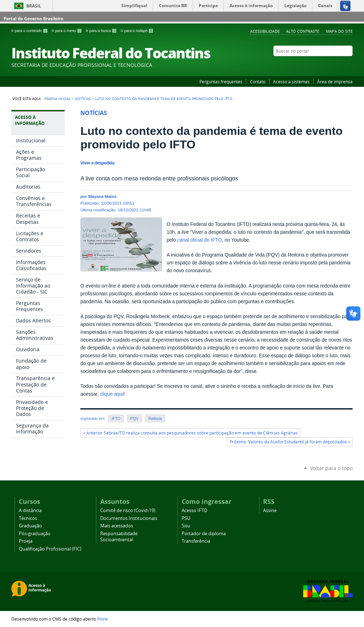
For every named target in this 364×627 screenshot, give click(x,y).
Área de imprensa (335, 81)
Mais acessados (117, 526)
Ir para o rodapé (137, 31)
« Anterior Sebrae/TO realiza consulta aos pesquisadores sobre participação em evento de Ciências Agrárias (191, 433)
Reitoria (155, 418)
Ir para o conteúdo (30, 31)
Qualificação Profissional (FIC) (50, 549)
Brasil (34, 6)
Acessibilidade (265, 31)
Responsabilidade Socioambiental (119, 537)
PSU (186, 518)
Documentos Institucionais (129, 518)
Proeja (26, 541)
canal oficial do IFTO (200, 240)
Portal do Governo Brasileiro (33, 19)
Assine (270, 510)
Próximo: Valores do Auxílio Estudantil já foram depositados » (290, 442)
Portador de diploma (204, 534)
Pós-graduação (35, 534)
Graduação (30, 526)
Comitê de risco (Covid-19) (128, 510)
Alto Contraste (303, 31)
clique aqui (112, 394)
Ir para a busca (102, 31)
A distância (30, 510)
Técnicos (28, 518)
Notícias (83, 99)
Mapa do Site (339, 31)
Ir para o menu (67, 31)
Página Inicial (57, 99)
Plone (103, 619)
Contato (258, 81)
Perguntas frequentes (221, 81)
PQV (135, 418)
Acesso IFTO (194, 510)
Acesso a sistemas (291, 81)
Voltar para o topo (331, 468)
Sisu (186, 526)
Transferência (196, 541)
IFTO (116, 418)
